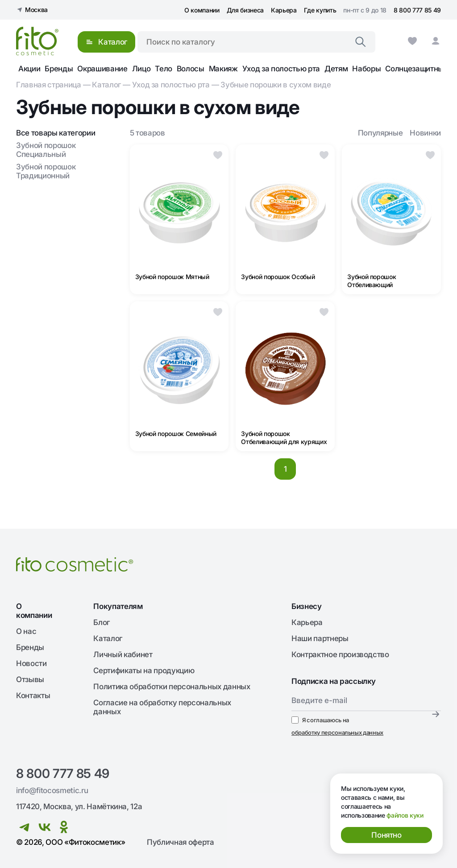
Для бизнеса (245, 10)
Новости (31, 663)
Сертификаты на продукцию (144, 671)
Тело (164, 69)
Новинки (425, 133)
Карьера (284, 10)
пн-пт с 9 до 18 (365, 10)
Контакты (33, 695)
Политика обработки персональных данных (172, 687)
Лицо (141, 69)
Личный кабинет (123, 654)
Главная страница (49, 85)
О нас (26, 631)
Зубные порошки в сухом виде (276, 85)
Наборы (366, 69)
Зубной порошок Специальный (46, 150)
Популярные (380, 133)
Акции (29, 69)
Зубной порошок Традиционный (46, 171)
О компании (202, 10)
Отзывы (30, 679)
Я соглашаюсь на (337, 727)
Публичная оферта (181, 842)
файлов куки (405, 815)
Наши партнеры (320, 638)
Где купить (320, 10)
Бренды (59, 69)
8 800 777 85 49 (417, 10)
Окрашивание (102, 69)
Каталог (106, 85)
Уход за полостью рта (281, 69)
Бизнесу (307, 606)
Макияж (223, 69)
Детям (336, 69)
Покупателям (118, 606)
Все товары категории (56, 133)
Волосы (191, 69)
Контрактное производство (340, 654)
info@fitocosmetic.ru (52, 790)
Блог (102, 622)
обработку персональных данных (337, 732)
